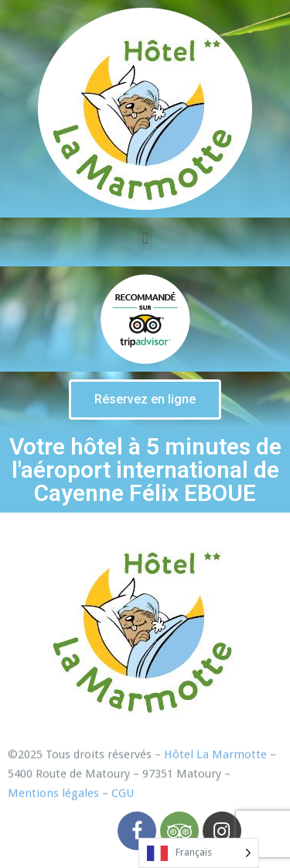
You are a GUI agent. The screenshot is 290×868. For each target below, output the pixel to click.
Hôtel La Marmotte (215, 766)
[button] (145, 400)
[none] (199, 853)
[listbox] (199, 853)
